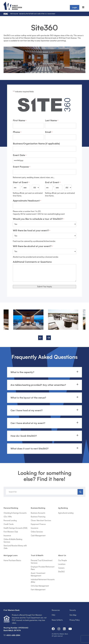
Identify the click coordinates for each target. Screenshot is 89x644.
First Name (19, 120)
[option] (63, 320)
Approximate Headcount (27, 201)
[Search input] (42, 492)
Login (75, 7)
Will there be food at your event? (31, 230)
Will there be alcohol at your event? (33, 246)
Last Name (52, 120)
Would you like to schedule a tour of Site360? (38, 219)
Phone (17, 132)
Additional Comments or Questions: (33, 262)
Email (49, 132)
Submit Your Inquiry (45, 287)
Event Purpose (21, 167)
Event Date (19, 155)
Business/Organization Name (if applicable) (36, 144)
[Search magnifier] (80, 492)
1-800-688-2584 (13, 635)
